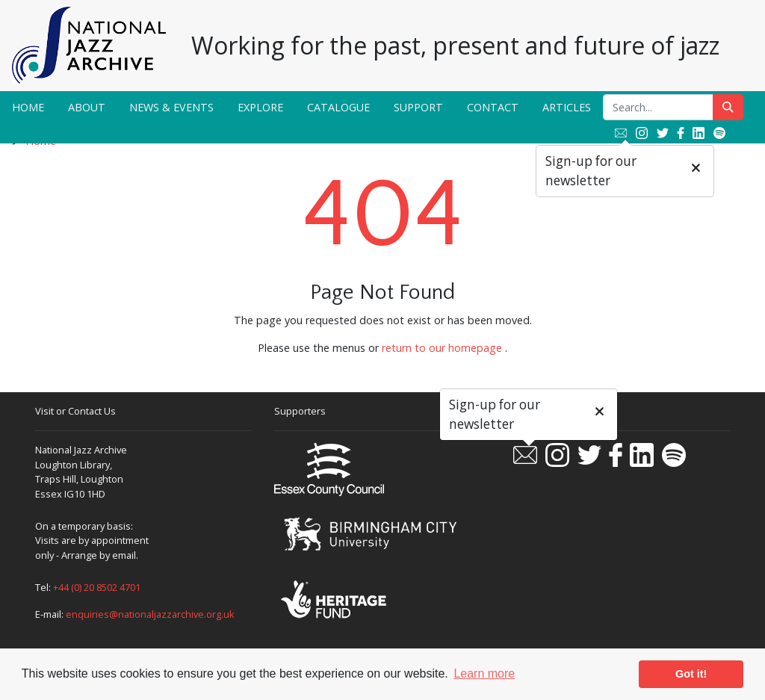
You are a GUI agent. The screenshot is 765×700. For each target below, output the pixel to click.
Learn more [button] (484, 673)
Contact (493, 107)
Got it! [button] (691, 674)
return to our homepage (442, 348)
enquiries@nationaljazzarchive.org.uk (150, 614)
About (87, 107)
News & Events (171, 107)
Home (28, 107)
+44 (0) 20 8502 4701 (97, 587)
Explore (260, 107)
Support (418, 107)
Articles (567, 107)
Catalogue (338, 107)
